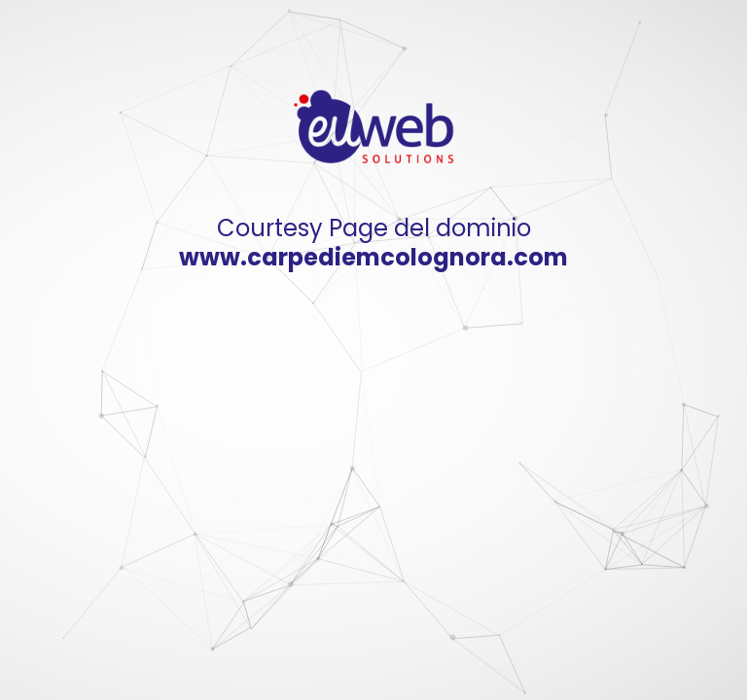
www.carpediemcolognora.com (373, 257)
